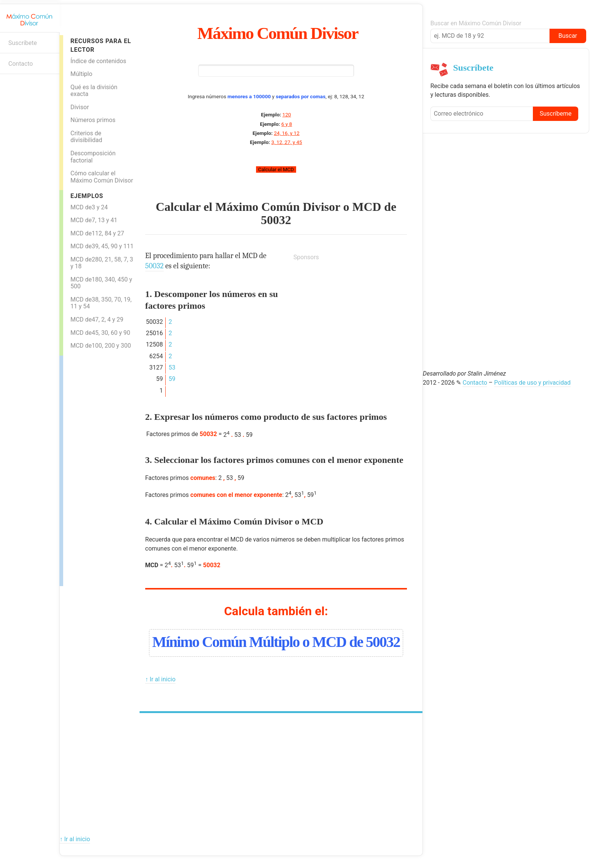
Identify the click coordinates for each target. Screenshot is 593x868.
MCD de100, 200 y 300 (101, 346)
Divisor (80, 107)
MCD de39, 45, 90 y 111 (102, 246)
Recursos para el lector (101, 45)
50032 (276, 220)
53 (172, 367)
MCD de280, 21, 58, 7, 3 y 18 (102, 263)
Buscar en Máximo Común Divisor (476, 23)
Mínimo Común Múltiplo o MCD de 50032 (276, 642)
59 (172, 379)
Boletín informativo (10, 86)
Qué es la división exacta (94, 91)
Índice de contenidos (98, 61)
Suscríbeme (556, 114)
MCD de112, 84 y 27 (97, 233)
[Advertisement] (93, 469)
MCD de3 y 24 (89, 207)
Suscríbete (23, 43)
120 (287, 114)
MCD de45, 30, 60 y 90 (100, 333)
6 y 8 (287, 124)
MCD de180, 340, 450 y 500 (101, 283)
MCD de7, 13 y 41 (94, 220)
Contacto (21, 64)
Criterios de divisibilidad (86, 137)
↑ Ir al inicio (160, 679)
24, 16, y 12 (287, 133)
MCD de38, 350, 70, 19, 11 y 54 (101, 303)
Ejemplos (87, 196)
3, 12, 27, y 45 (286, 142)
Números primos (93, 120)
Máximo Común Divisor (278, 33)
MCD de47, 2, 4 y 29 (97, 320)
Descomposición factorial (93, 157)
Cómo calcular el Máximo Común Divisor (102, 177)
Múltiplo (81, 74)
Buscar (568, 36)
